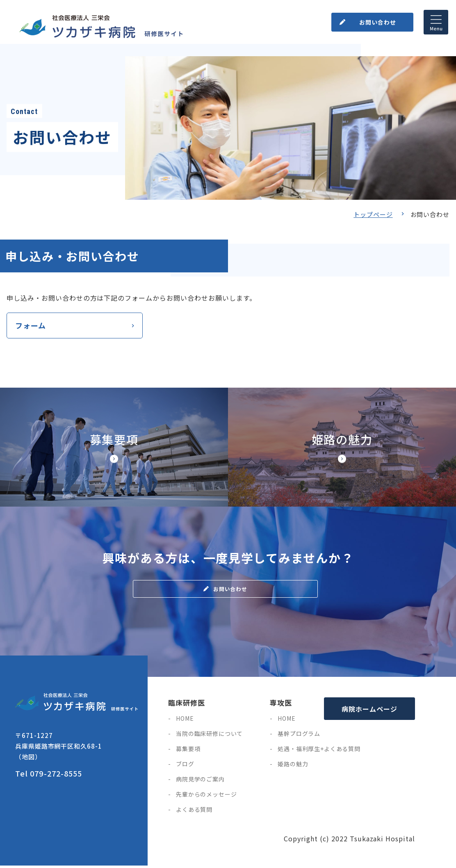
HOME (185, 721)
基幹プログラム (299, 736)
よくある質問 (194, 812)
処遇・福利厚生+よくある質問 (319, 751)
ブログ (185, 766)
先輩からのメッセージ (206, 797)
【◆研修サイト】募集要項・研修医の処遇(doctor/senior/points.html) (114, 450)
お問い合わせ (375, 20)
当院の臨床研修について (209, 736)
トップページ (373, 214)
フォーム (31, 327)
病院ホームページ (369, 711)
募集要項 (188, 751)
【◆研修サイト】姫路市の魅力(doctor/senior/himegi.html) (342, 450)
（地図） (28, 759)
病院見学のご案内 (200, 781)
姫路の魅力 (293, 766)
